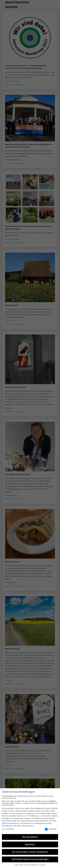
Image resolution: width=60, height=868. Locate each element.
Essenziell (8, 828)
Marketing (51, 828)
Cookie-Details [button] (19, 864)
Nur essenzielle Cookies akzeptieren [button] (30, 851)
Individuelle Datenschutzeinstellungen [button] (30, 859)
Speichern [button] (30, 844)
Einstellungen (7, 825)
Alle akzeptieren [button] (30, 836)
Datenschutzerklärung (11, 823)
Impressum (42, 864)
